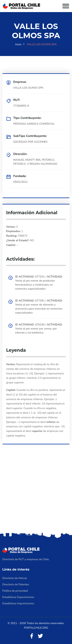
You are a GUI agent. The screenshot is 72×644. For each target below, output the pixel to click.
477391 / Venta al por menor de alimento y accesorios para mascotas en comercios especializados (39, 307)
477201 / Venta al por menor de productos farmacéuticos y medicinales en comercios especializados (39, 283)
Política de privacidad (15, 591)
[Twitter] (40, 636)
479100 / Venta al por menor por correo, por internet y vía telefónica (39, 329)
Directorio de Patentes (16, 584)
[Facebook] (32, 636)
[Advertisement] (36, 494)
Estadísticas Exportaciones (18, 597)
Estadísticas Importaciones (18, 603)
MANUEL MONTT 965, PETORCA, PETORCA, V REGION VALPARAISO (35, 162)
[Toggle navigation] (66, 6)
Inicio (18, 44)
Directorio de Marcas (15, 578)
